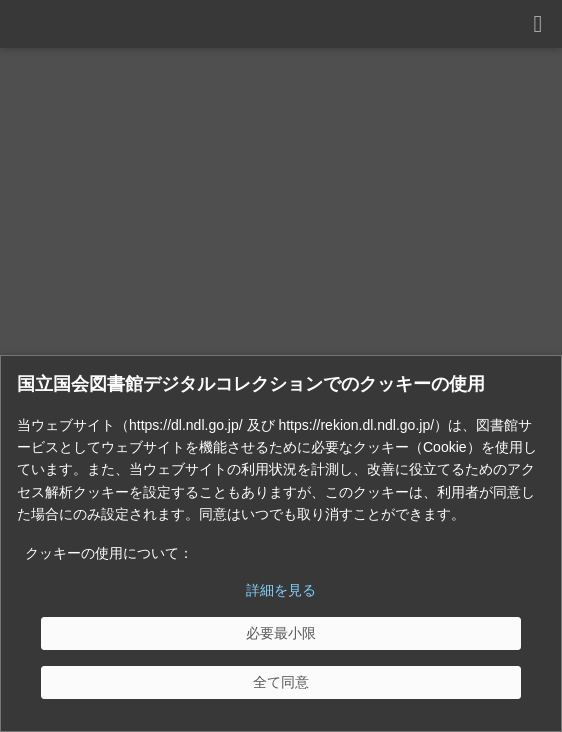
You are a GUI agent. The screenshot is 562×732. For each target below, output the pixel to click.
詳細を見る (281, 590)
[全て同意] (281, 682)
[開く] (538, 24)
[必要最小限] (281, 633)
